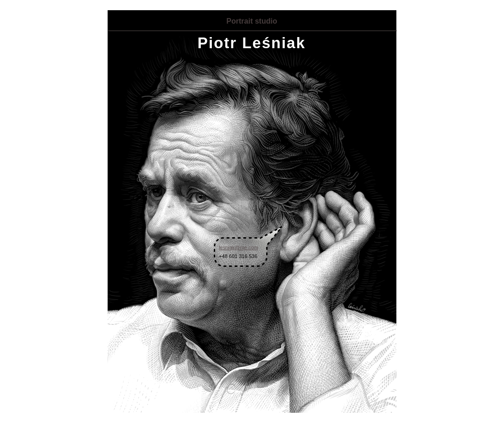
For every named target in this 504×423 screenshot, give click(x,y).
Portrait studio (252, 21)
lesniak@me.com (239, 247)
